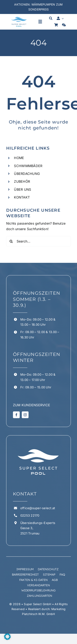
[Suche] (51, 18)
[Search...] (38, 241)
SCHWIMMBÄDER (28, 166)
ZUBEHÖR (22, 181)
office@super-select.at (38, 508)
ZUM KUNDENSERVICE (32, 405)
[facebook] (16, 415)
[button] (7, 637)
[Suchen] (11, 241)
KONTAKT (22, 197)
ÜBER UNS (22, 189)
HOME (19, 158)
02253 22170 (30, 515)
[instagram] (25, 415)
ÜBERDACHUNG (27, 174)
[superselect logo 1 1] (19, 18)
